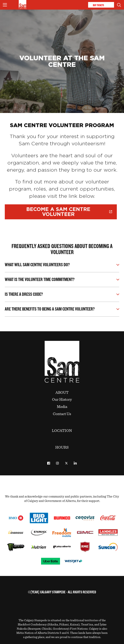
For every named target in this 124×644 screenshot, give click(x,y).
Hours (62, 447)
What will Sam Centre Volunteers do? (37, 265)
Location (62, 431)
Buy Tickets (101, 5)
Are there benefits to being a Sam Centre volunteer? (50, 309)
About (62, 393)
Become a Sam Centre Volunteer (69, 212)
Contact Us (62, 414)
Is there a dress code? (24, 294)
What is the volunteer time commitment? (40, 280)
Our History (62, 400)
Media (62, 407)
